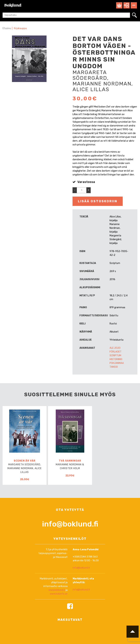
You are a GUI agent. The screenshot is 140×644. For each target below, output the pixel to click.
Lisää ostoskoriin (98, 201)
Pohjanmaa (117, 363)
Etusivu (7, 28)
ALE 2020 (115, 348)
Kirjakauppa (20, 28)
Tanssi (114, 367)
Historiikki (116, 359)
